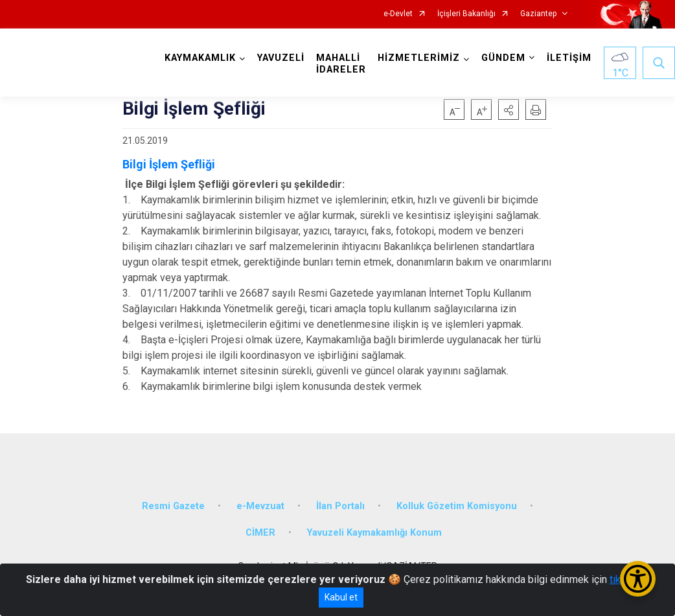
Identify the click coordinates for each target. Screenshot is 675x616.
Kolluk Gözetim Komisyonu (457, 506)
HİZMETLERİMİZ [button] (419, 58)
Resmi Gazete (173, 506)
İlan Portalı (340, 506)
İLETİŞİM (569, 58)
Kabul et (341, 597)
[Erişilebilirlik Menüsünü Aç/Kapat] (638, 579)
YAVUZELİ (281, 58)
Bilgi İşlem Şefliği (169, 164)
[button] (509, 109)
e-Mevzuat (260, 506)
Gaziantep (538, 14)
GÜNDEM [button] (503, 58)
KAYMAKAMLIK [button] (200, 58)
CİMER (260, 533)
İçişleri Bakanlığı (466, 14)
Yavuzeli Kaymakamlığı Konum (374, 533)
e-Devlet (398, 14)
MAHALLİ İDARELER (341, 64)
